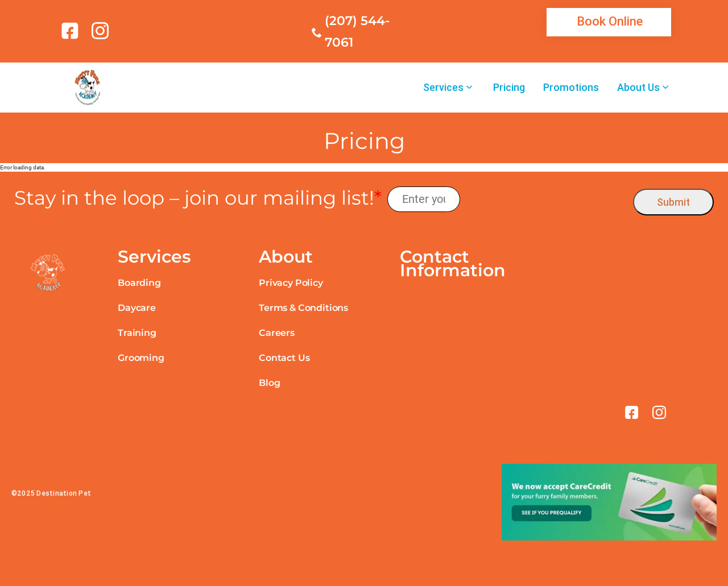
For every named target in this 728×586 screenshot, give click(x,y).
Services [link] (443, 88)
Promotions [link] (571, 88)
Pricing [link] (509, 88)
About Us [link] (638, 88)
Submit (673, 202)
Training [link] (137, 333)
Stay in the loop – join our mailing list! (198, 198)
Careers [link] (277, 333)
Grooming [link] (141, 358)
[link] (72, 31)
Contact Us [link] (284, 358)
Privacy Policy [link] (291, 283)
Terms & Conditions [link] (303, 308)
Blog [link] (269, 383)
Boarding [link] (139, 283)
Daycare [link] (137, 308)
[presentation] (547, 199)
